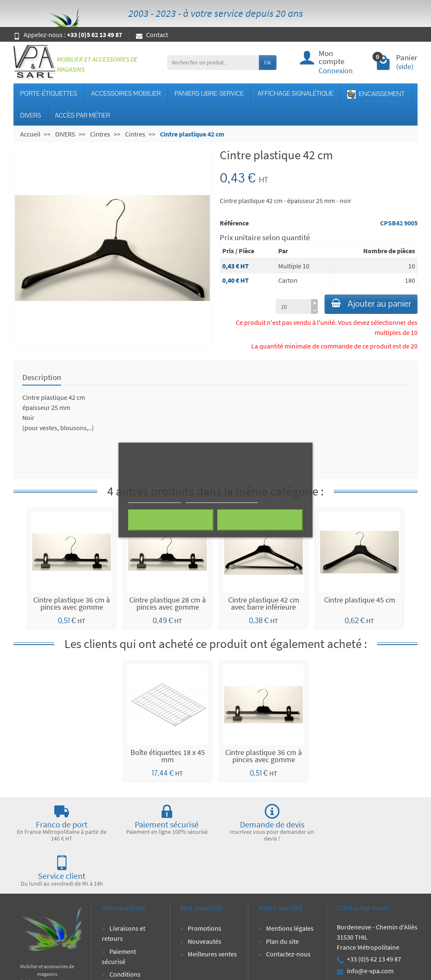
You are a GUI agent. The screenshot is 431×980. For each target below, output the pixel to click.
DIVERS (31, 115)
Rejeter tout (171, 520)
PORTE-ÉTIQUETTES (49, 94)
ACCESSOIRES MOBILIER (126, 94)
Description (42, 378)
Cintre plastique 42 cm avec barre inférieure (264, 604)
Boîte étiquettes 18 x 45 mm (168, 757)
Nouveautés (205, 897)
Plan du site (282, 897)
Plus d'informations (155, 499)
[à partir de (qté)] (289, 307)
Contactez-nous (288, 910)
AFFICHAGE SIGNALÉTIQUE (295, 94)
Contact (152, 35)
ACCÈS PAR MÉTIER (83, 115)
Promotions (205, 884)
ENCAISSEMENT (376, 94)
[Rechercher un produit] (213, 62)
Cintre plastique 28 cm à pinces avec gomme (168, 604)
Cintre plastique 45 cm (360, 600)
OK (267, 62)
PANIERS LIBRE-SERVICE (209, 94)
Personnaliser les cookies (222, 499)
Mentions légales (290, 884)
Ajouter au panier (369, 304)
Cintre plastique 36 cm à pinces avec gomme (72, 604)
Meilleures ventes (212, 910)
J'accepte (260, 520)
